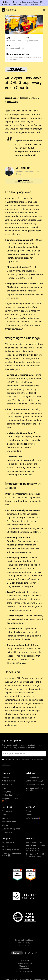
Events (5, 815)
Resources (7, 807)
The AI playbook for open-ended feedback (35, 844)
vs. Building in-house (10, 850)
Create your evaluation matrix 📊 (11, 854)
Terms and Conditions (24, 940)
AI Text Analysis (8, 781)
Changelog (6, 791)
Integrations (7, 784)
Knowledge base (9, 822)
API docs (6, 825)
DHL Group (12, 102)
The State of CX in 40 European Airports (35, 855)
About (28, 811)
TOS (31, 759)
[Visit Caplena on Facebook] (26, 953)
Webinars (6, 818)
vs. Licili (5, 846)
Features (5, 777)
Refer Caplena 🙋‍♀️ (33, 818)
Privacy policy (40, 759)
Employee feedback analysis (34, 789)
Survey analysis (32, 777)
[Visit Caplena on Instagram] (36, 953)
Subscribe (6, 764)
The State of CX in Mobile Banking (33, 849)
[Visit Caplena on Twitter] (29, 953)
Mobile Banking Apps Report (27, 2)
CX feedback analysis (35, 784)
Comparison (7, 839)
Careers (29, 815)
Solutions (30, 773)
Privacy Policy (24, 943)
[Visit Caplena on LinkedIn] (33, 953)
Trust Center (24, 945)
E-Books (30, 839)
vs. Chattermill (8, 843)
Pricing (5, 788)
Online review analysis (35, 781)
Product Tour (7, 795)
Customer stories (9, 811)
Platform (6, 773)
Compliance (7, 832)
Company (30, 807)
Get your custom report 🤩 (12, 799)
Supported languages (11, 829)
